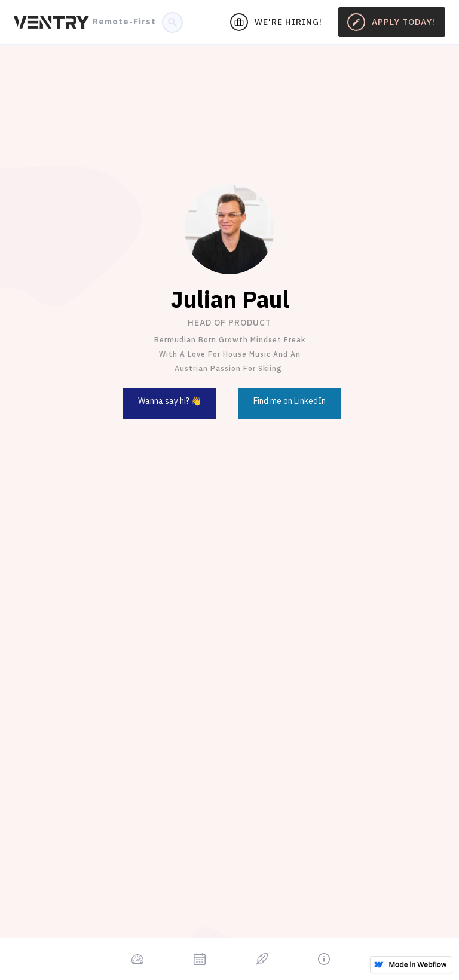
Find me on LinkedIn (290, 401)
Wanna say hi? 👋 (170, 401)
